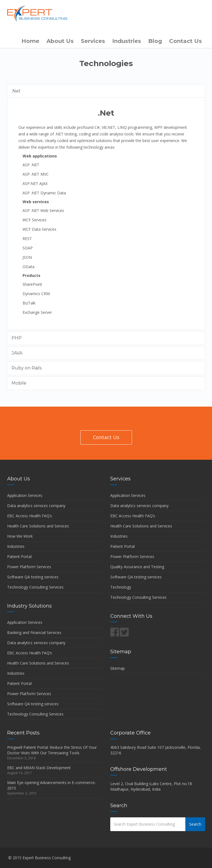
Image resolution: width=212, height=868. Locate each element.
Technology (121, 587)
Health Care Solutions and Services (38, 526)
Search (195, 824)
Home (30, 41)
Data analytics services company (36, 506)
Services (93, 41)
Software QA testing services (33, 577)
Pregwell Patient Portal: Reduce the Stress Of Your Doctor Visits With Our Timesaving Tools (52, 750)
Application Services (25, 495)
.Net (16, 91)
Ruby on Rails (27, 368)
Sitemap (118, 668)
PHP (17, 338)
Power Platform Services (29, 567)
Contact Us (185, 41)
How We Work (20, 536)
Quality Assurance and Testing (137, 567)
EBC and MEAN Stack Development (39, 768)
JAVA (17, 353)
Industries (127, 41)
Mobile (19, 383)
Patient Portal (19, 557)
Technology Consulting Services (35, 587)
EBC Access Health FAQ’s (30, 516)
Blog (155, 41)
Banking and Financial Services (34, 632)
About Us (60, 41)
